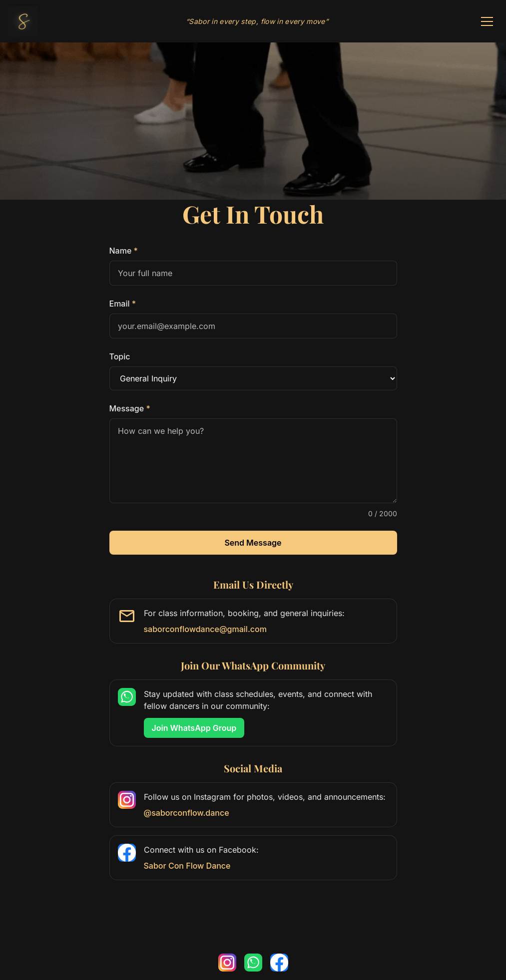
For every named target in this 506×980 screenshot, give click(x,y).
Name (124, 251)
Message (130, 408)
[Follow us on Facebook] (279, 963)
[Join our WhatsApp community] (253, 963)
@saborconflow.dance (187, 813)
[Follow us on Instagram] (227, 963)
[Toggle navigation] (487, 21)
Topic (120, 356)
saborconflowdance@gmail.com (205, 629)
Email (123, 304)
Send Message (253, 543)
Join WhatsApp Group (194, 730)
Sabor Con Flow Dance (187, 866)
